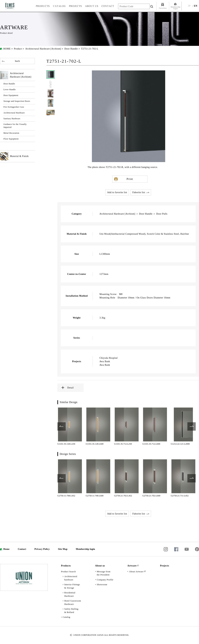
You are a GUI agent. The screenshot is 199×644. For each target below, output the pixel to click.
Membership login (85, 549)
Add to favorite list (117, 192)
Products (66, 566)
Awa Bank (105, 361)
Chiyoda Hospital (109, 358)
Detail (70, 388)
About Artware (136, 572)
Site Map (63, 549)
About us (100, 566)
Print (130, 179)
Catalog (66, 617)
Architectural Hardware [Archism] (43, 49)
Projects (165, 566)
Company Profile (105, 580)
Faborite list (139, 192)
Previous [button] (62, 426)
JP (189, 6)
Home (6, 549)
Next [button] (192, 426)
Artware (132, 566)
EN (196, 6)
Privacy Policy (42, 549)
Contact (22, 549)
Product (18, 49)
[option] (70, 426)
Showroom (102, 584)
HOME (7, 49)
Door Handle (71, 49)
